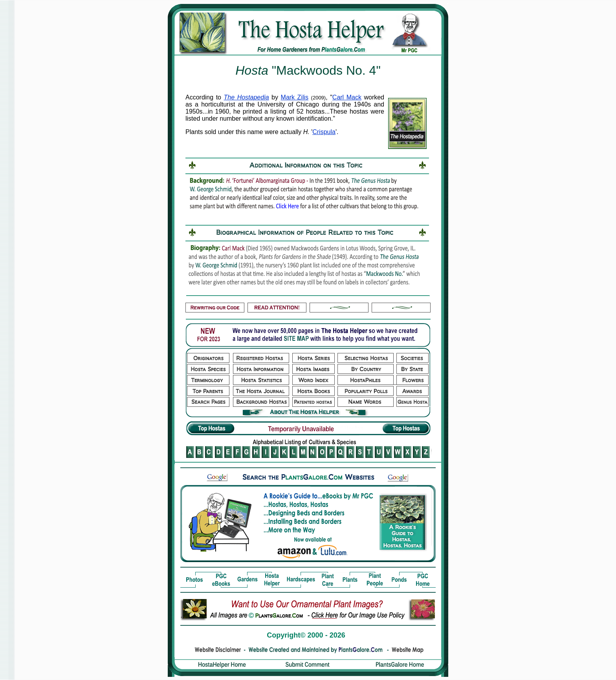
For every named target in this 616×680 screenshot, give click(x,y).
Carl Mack (347, 97)
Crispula (324, 132)
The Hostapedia (247, 97)
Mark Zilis (295, 97)
